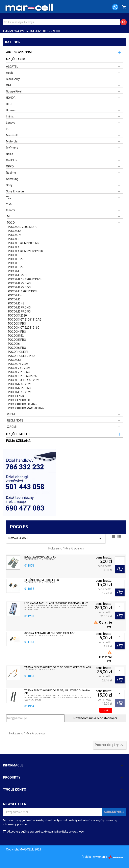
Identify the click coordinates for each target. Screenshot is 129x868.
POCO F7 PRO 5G (19, 372)
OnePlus (11, 160)
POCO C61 (15, 360)
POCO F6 (14, 263)
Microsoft (12, 135)
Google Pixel (14, 91)
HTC (9, 104)
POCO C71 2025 (18, 364)
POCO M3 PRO (17, 275)
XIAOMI (12, 427)
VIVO (9, 204)
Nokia (10, 154)
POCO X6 (14, 344)
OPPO (10, 166)
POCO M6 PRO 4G (19, 307)
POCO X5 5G (16, 336)
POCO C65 (15, 231)
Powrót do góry (109, 745)
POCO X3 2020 (17, 316)
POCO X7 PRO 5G (19, 400)
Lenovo (11, 123)
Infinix (10, 116)
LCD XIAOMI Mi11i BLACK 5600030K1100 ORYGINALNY (56, 603)
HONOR (11, 98)
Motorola (12, 141)
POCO (11, 223)
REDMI (11, 414)
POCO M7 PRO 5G (19, 388)
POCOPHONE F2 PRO (21, 356)
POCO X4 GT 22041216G (24, 328)
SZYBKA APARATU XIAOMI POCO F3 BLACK (49, 633)
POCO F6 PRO (17, 267)
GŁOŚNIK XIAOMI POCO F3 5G (42, 580)
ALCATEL (12, 66)
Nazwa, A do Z (56, 539)
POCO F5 (14, 255)
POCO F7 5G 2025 (19, 368)
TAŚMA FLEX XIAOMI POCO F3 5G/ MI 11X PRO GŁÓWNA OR (57, 692)
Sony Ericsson (15, 191)
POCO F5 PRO (17, 259)
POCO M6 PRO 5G (19, 311)
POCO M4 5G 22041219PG (25, 279)
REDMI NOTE (15, 421)
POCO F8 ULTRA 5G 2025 (24, 380)
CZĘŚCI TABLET (18, 434)
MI (9, 216)
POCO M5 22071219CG (23, 291)
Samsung (12, 179)
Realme (11, 173)
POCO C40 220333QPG (23, 227)
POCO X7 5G (16, 396)
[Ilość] (120, 561)
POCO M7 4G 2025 (20, 384)
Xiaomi (10, 210)
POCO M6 (14, 299)
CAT (9, 85)
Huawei (11, 110)
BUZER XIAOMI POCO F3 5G (40, 557)
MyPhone (12, 148)
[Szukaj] (61, 22)
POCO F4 (14, 247)
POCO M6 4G (16, 303)
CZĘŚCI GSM (16, 59)
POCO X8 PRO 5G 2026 (23, 404)
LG (8, 129)
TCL (9, 198)
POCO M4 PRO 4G (19, 283)
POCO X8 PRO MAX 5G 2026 (26, 408)
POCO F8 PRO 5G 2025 (22, 376)
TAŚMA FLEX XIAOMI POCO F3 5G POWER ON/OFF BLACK (58, 667)
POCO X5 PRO (17, 340)
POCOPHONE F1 (18, 352)
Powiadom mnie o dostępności (95, 718)
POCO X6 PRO (17, 348)
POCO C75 (15, 235)
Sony (9, 185)
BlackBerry (13, 79)
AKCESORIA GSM (19, 52)
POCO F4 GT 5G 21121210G (25, 251)
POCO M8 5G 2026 (20, 392)
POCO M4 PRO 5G (19, 287)
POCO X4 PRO (17, 332)
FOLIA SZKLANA (18, 441)
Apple (10, 73)
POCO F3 (14, 239)
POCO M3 (14, 271)
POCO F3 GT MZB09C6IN (24, 243)
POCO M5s (15, 295)
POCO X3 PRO (17, 324)
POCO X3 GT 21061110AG (25, 320)
